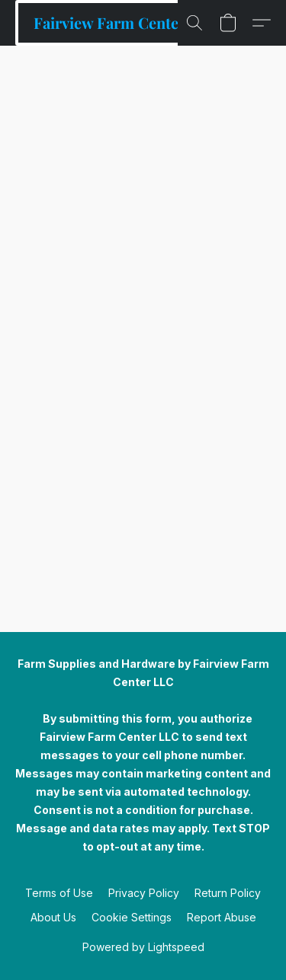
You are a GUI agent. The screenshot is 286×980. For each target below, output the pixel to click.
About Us (53, 917)
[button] (111, 23)
